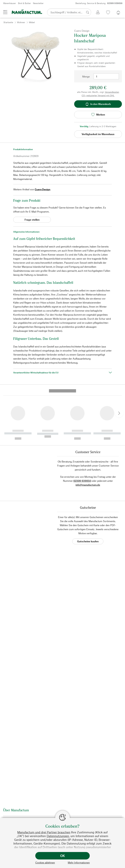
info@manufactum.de (88, 433)
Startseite (8, 22)
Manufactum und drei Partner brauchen (44, 832)
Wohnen (21, 22)
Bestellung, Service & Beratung (99, 3)
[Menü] (5, 12)
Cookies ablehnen (45, 862)
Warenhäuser (9, 3)
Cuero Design (43, 189)
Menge (86, 76)
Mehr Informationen (79, 862)
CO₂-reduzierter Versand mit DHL (98, 95)
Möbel (32, 22)
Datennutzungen (58, 836)
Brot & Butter (24, 3)
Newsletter (38, 3)
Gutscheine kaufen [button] (88, 490)
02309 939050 (82, 429)
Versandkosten (112, 92)
